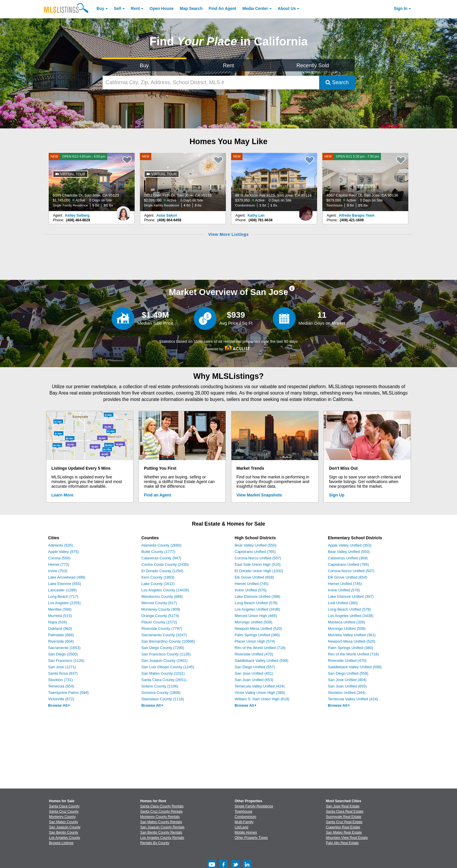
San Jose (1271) (62, 667)
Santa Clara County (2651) (164, 680)
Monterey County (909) (161, 609)
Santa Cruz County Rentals (161, 812)
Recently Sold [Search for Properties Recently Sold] (313, 66)
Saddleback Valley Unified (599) (261, 661)
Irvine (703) (58, 571)
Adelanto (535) (60, 545)
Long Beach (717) (63, 596)
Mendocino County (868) (162, 596)
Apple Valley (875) (63, 552)
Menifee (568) (60, 609)
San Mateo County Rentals (161, 822)
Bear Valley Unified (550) (256, 545)
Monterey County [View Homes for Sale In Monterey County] (62, 817)
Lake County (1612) (158, 584)
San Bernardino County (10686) (168, 641)
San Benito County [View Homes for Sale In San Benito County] (64, 832)
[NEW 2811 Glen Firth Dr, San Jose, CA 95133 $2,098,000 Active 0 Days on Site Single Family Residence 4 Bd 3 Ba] (183, 182)
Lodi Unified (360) (343, 603)
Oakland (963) (60, 629)
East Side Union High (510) (258, 564)
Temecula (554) (61, 686)
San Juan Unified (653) (254, 680)
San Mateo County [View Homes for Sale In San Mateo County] (63, 822)
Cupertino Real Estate (343, 827)
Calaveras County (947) (161, 558)
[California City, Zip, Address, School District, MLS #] (211, 83)
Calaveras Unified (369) (348, 558)
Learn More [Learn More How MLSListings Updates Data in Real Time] (62, 495)
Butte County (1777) (158, 552)
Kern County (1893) (158, 577)
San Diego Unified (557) (255, 667)
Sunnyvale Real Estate (343, 817)
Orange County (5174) (160, 616)
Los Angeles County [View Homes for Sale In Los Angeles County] (65, 838)
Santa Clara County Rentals (162, 806)
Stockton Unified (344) (347, 693)
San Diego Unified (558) (348, 673)
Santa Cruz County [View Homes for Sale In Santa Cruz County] (64, 812)
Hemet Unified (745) (252, 584)
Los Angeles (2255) (64, 603)
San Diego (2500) (63, 654)
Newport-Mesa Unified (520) (258, 629)
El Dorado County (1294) (162, 571)
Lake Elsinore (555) (65, 584)
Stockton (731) (60, 680)
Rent (135, 8)
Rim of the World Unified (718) (260, 648)
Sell (118, 8)
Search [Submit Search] (337, 82)
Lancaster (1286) (62, 590)
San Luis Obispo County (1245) (168, 667)
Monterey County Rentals (160, 817)
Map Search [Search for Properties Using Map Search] (191, 8)
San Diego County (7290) (163, 648)
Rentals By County (155, 843)
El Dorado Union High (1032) (259, 571)
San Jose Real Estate (343, 806)
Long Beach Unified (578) (256, 603)
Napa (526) (58, 622)
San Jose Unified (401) (254, 673)
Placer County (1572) (159, 622)
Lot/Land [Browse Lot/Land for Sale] (241, 827)
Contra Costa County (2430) (165, 564)
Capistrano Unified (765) (255, 552)
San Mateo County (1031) (163, 673)
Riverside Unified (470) (254, 654)
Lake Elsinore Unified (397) (351, 596)
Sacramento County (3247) (164, 635)
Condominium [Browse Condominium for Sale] (245, 817)
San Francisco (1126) (66, 661)
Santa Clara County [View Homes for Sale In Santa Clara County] (64, 806)
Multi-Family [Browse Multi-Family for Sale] (244, 822)
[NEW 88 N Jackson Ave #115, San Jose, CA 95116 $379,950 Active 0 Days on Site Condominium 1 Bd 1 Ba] (274, 182)
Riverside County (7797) (162, 629)
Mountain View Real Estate (347, 838)
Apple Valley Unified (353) (350, 545)
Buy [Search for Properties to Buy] (144, 66)
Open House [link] (161, 8)
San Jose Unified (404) (347, 680)
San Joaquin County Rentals (162, 827)
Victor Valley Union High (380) (260, 693)
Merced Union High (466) (256, 616)
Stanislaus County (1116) (163, 699)
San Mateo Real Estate (344, 832)
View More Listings (228, 234)
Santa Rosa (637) (63, 673)
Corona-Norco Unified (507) (258, 558)
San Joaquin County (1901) (164, 661)
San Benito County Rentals (161, 832)
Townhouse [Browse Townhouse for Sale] (244, 812)
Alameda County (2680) (161, 545)
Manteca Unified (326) (347, 622)
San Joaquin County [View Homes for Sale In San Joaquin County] (65, 827)
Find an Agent (158, 495)
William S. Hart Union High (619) (262, 699)
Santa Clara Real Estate (345, 812)
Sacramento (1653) (64, 648)
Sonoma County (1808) (161, 693)
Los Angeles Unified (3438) (257, 609)
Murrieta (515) (60, 616)
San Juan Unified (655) (347, 686)
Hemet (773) (59, 564)
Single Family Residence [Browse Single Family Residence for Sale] (254, 806)
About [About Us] (287, 8)
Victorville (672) (61, 699)
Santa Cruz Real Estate (344, 822)
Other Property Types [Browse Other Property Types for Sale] (251, 838)
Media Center (255, 8)
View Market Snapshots (259, 495)
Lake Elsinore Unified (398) (257, 596)
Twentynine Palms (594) (68, 693)
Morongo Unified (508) (253, 622)
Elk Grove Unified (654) (348, 577)
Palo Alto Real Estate (342, 843)
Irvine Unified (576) (251, 590)
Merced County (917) (159, 603)
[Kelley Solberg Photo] (123, 211)
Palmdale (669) (61, 635)
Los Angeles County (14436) (165, 590)
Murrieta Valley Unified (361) (352, 635)
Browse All (59, 705)
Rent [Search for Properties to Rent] (228, 66)
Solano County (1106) (160, 686)
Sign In (401, 8)
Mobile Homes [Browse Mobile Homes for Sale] (246, 832)
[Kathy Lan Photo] (306, 211)
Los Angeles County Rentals (162, 838)
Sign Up (337, 495)
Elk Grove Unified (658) (254, 577)
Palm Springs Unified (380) (257, 635)
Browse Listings (61, 843)
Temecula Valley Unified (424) (260, 686)
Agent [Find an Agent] (223, 8)
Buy (100, 8)
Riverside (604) (61, 641)
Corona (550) (59, 558)
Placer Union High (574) (255, 641)
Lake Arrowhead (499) (67, 577)
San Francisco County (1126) (166, 654)
